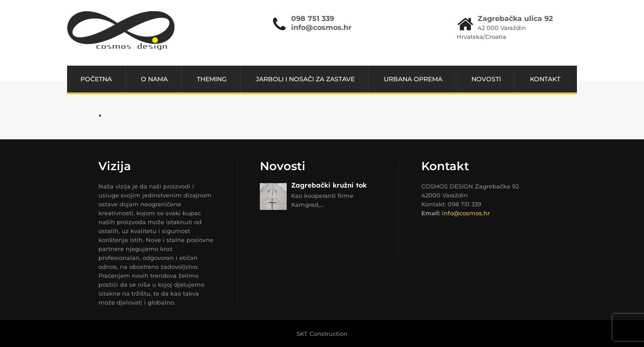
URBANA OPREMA (413, 79)
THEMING (212, 79)
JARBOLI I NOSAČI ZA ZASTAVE (305, 79)
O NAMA (154, 79)
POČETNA (96, 79)
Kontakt (545, 79)
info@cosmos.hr (321, 27)
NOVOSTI (486, 79)
